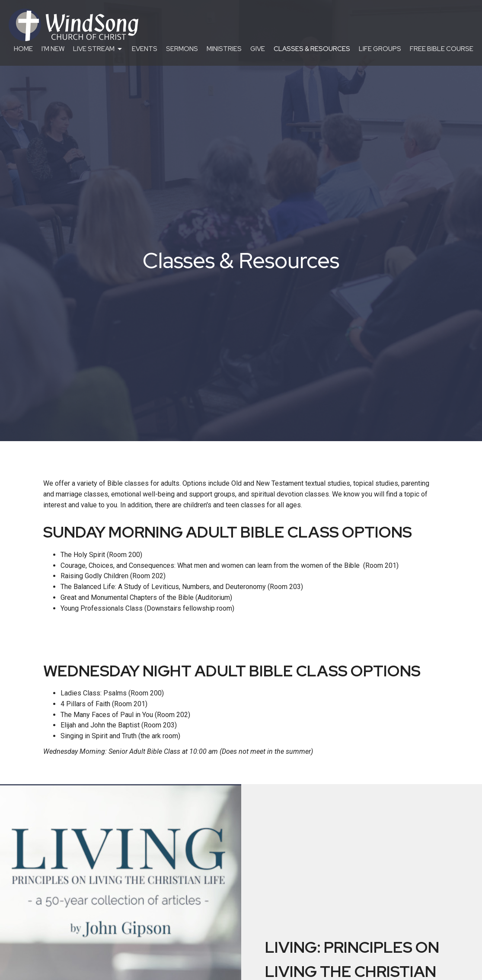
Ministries (224, 49)
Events (145, 49)
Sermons (182, 49)
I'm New (53, 49)
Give (258, 49)
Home (23, 49)
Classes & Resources (312, 49)
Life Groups (380, 49)
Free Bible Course (442, 49)
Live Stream (98, 49)
